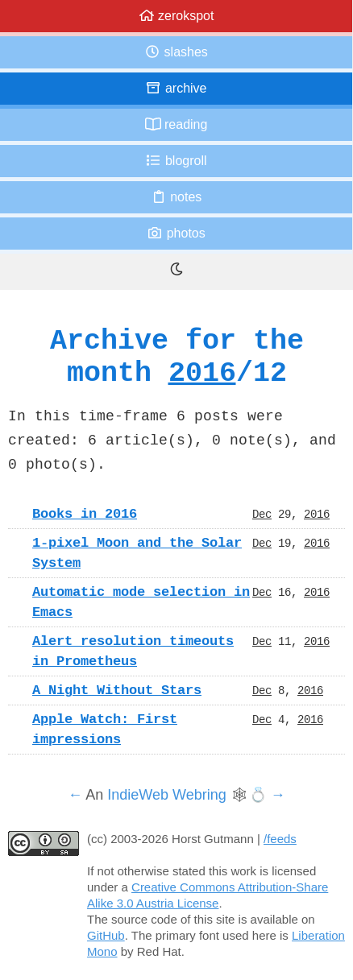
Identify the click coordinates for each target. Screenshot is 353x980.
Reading (176, 124)
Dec (262, 514)
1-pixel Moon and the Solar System (137, 553)
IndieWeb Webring (166, 795)
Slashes (176, 52)
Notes (176, 197)
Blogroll (176, 161)
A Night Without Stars (117, 690)
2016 (202, 372)
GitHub (106, 935)
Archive (176, 88)
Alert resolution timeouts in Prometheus (133, 651)
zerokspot (176, 16)
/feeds (280, 839)
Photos (176, 233)
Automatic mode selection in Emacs (141, 602)
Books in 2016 (85, 514)
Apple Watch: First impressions (105, 729)
